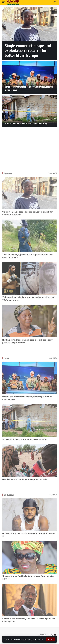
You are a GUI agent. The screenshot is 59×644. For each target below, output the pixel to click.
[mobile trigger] (4, 2)
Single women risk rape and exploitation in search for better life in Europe (28, 50)
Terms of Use (39, 639)
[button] (50, 9)
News (6, 358)
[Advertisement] (29, 146)
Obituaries (9, 495)
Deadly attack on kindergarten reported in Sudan (25, 479)
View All (52, 173)
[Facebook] (49, 635)
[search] (55, 2)
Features (8, 173)
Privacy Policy (27, 639)
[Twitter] (52, 635)
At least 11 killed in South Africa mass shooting (26, 123)
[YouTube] (55, 635)
